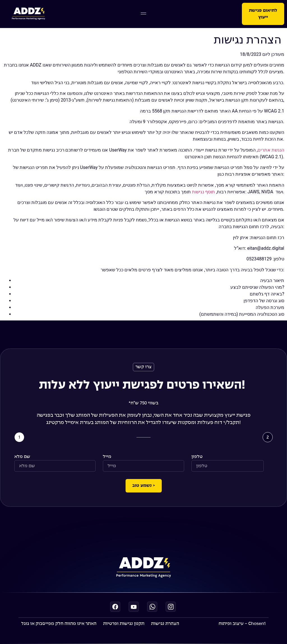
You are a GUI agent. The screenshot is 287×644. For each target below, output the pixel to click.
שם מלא (22, 457)
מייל (107, 457)
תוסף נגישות (203, 192)
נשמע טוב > (144, 486)
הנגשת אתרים (271, 150)
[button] (144, 14)
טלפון (197, 457)
